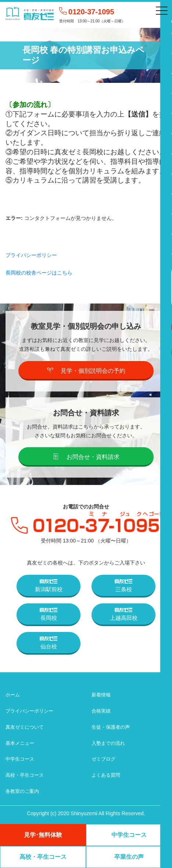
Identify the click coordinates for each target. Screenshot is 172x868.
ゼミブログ (103, 759)
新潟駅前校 (49, 586)
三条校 (123, 586)
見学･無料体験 (43, 835)
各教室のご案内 (22, 791)
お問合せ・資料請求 (86, 457)
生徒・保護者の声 (111, 727)
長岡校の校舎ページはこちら (39, 273)
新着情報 (101, 695)
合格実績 (101, 711)
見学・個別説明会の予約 (86, 371)
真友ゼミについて (25, 727)
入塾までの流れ (108, 743)
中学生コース (20, 759)
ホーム (13, 695)
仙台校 (49, 643)
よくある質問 (106, 775)
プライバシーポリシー (31, 255)
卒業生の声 (129, 857)
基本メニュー (20, 743)
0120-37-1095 (91, 12)
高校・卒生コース (25, 775)
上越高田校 (124, 614)
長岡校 (49, 614)
